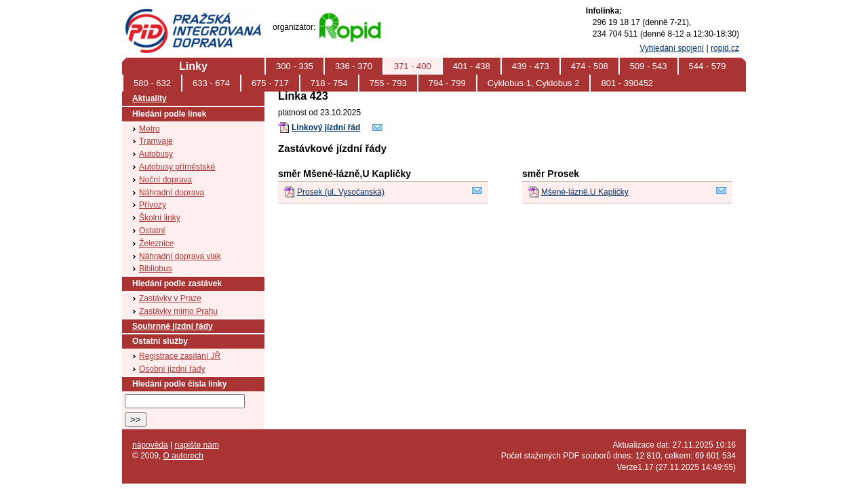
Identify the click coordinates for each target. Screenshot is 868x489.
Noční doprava (165, 180)
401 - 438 (472, 66)
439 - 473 (531, 66)
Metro (150, 129)
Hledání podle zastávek (177, 283)
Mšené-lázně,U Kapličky (585, 192)
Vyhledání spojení (672, 48)
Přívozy (153, 205)
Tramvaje (156, 141)
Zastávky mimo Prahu (178, 311)
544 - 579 (708, 66)
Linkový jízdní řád (326, 128)
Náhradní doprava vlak (180, 256)
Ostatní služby (160, 341)
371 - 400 (413, 66)
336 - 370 (354, 66)
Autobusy (156, 154)
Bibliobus (156, 269)
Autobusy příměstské (177, 167)
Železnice (156, 243)
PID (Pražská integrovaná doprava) (193, 14)
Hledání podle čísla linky (179, 384)
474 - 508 (590, 66)
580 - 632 (152, 83)
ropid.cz (725, 48)
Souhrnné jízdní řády (173, 326)
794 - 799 (447, 83)
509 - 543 (649, 66)
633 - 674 (211, 83)
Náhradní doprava (172, 193)
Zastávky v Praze (170, 298)
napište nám (197, 445)
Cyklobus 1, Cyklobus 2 (534, 83)
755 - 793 (388, 83)
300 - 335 (295, 66)
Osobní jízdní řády (172, 369)
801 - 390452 (627, 83)
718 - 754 (329, 83)
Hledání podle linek (169, 114)
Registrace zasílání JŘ (180, 356)
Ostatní (152, 231)
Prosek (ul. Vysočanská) (341, 192)
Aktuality (150, 98)
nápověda (150, 445)
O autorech (183, 456)
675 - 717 (270, 83)
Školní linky (160, 218)
